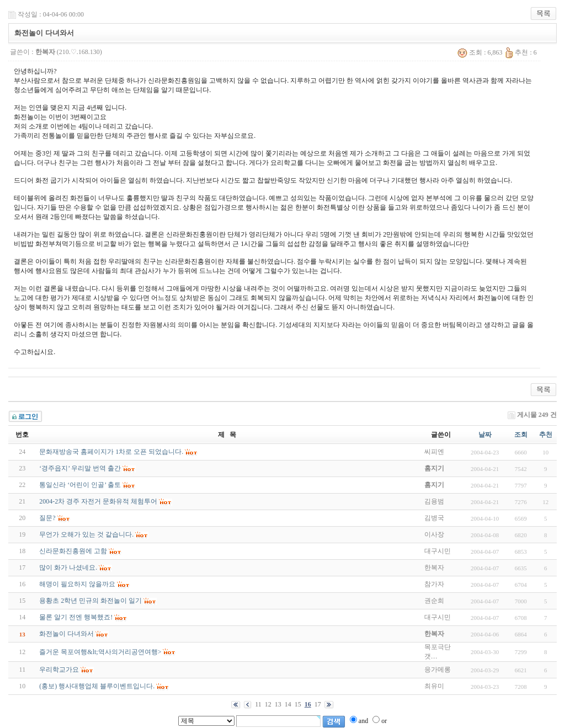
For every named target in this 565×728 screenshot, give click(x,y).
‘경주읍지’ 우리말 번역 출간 (80, 468)
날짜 (485, 435)
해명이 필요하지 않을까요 (77, 584)
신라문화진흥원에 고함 (73, 551)
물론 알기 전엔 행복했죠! (76, 617)
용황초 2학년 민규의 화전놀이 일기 (90, 601)
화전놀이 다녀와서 (66, 634)
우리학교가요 (59, 670)
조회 (521, 435)
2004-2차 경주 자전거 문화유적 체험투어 (98, 501)
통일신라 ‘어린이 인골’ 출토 (80, 485)
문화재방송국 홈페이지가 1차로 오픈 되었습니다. (111, 452)
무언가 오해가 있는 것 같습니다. (86, 534)
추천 (546, 435)
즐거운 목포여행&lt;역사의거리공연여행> (100, 652)
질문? (47, 518)
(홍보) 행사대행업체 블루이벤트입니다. (97, 686)
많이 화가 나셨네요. (68, 568)
